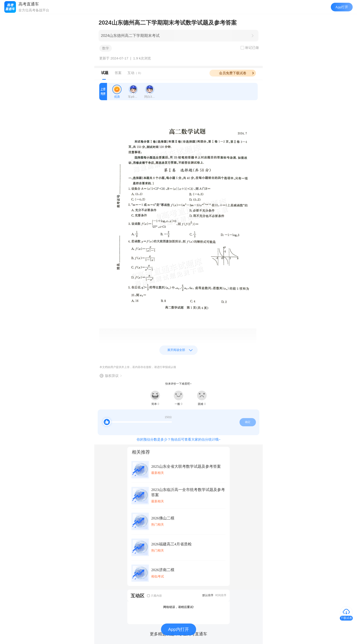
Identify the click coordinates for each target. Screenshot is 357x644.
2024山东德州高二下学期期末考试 (130, 36)
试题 (105, 73)
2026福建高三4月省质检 (171, 544)
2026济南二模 (163, 570)
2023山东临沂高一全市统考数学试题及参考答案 (188, 492)
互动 (135, 73)
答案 (118, 73)
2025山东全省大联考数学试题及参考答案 (186, 466)
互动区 (138, 596)
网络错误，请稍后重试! (178, 607)
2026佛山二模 (163, 518)
